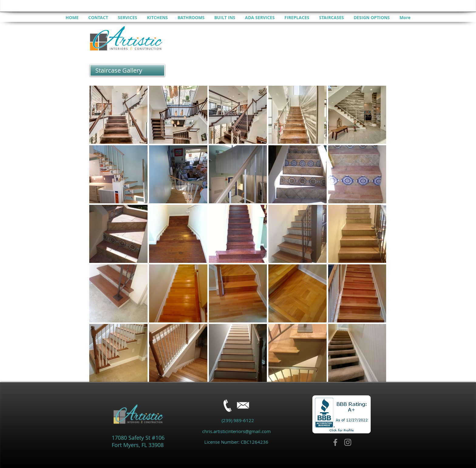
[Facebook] (335, 442)
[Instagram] (348, 442)
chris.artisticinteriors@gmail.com (236, 431)
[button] (127, 70)
